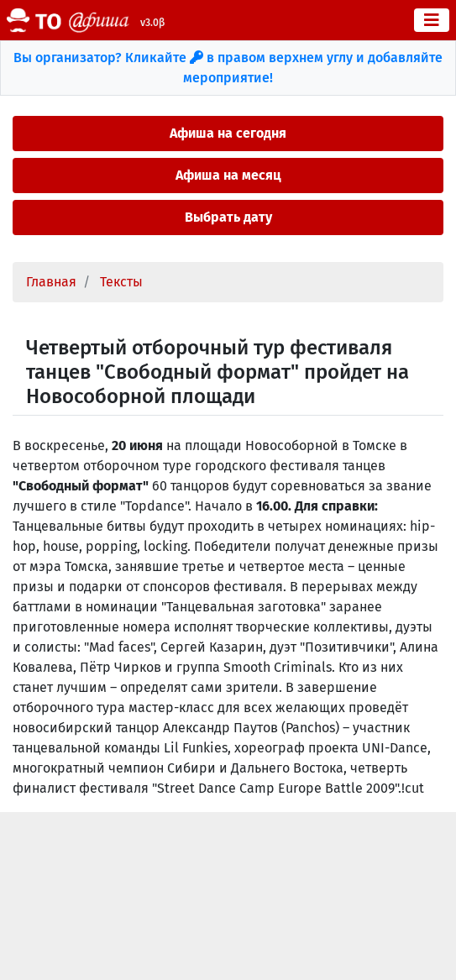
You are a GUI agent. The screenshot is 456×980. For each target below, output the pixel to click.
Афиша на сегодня (228, 133)
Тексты (121, 282)
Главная (51, 282)
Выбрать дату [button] (228, 217)
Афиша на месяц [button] (228, 175)
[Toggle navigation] (432, 20)
